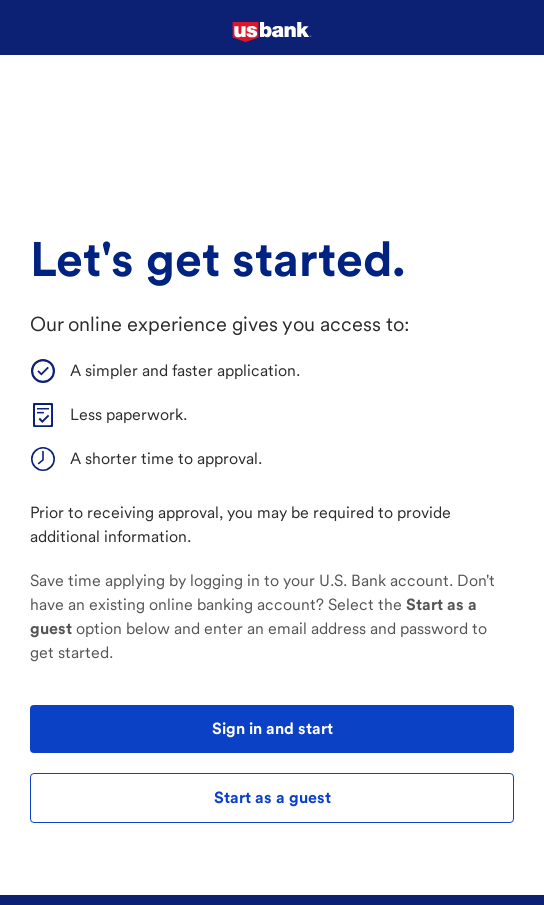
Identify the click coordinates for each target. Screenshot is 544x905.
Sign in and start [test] (272, 728)
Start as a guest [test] (272, 797)
